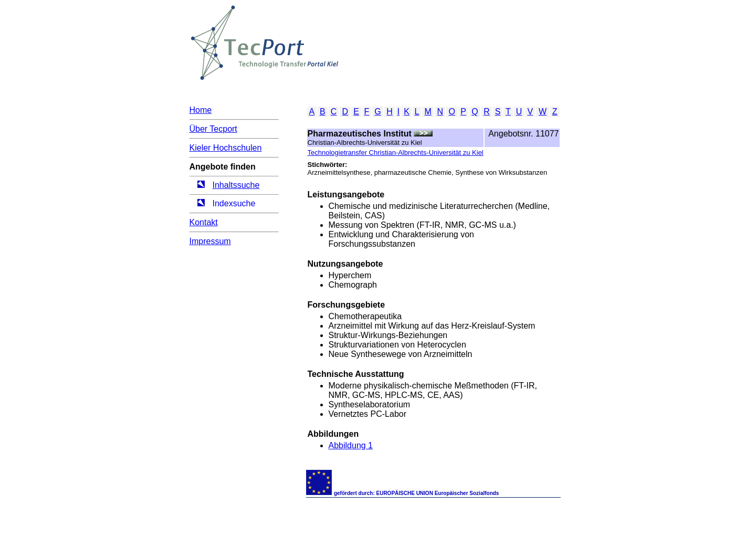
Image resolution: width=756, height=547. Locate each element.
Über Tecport (213, 129)
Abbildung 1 (351, 445)
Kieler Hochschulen (226, 148)
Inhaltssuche (236, 185)
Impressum (210, 241)
